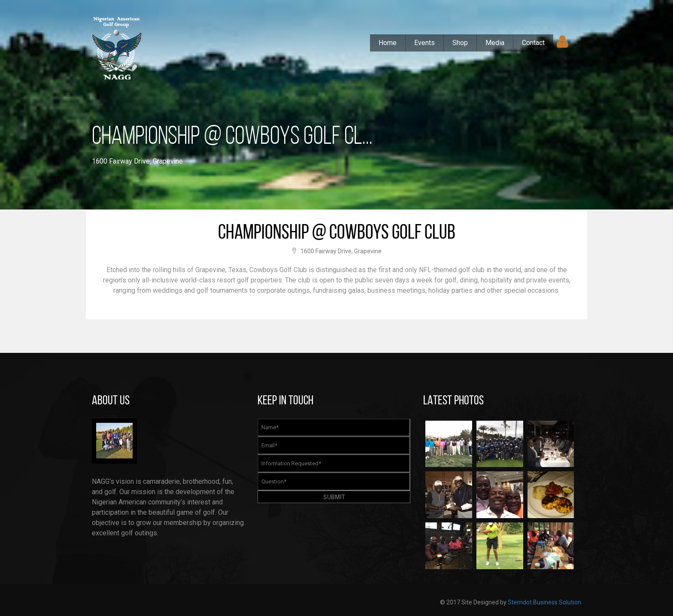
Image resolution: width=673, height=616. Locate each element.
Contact (533, 43)
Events (424, 43)
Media (495, 43)
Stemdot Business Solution (544, 602)
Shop (460, 43)
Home (388, 43)
